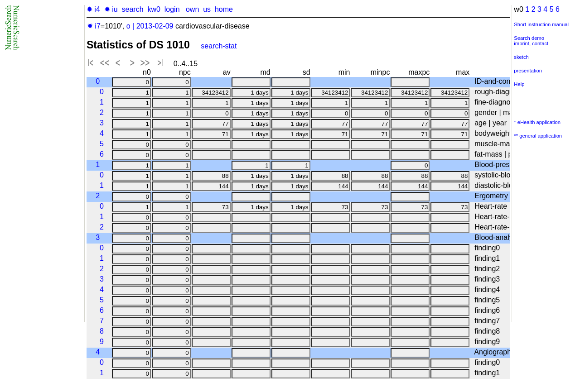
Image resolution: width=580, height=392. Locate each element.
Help (519, 84)
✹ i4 (93, 9)
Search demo (529, 38)
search (133, 9)
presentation (528, 71)
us (207, 9)
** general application (538, 136)
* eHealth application (537, 122)
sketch (521, 57)
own (192, 9)
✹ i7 (94, 26)
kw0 (154, 9)
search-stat (219, 46)
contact (540, 43)
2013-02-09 (155, 26)
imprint (522, 43)
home (224, 9)
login (172, 9)
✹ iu (111, 9)
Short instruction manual (541, 24)
